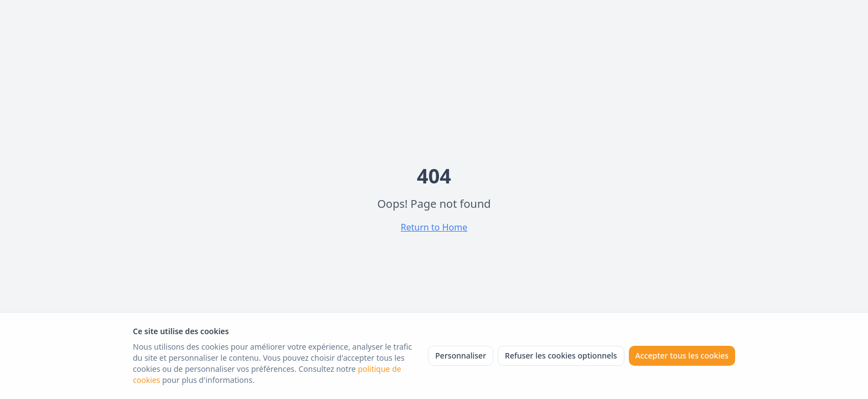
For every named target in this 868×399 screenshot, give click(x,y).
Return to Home (434, 227)
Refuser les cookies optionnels (561, 355)
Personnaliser (461, 355)
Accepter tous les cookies (682, 355)
